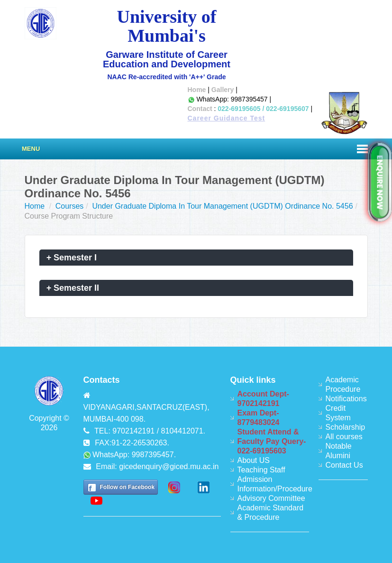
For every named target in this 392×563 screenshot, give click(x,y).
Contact (200, 109)
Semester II (73, 288)
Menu (31, 149)
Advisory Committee (271, 498)
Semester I (72, 258)
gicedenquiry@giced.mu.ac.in (169, 466)
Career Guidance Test (227, 118)
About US (254, 460)
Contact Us (344, 465)
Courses (70, 206)
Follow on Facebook (127, 487)
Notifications (346, 399)
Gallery (223, 90)
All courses (344, 437)
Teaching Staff (261, 470)
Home (197, 90)
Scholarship (346, 427)
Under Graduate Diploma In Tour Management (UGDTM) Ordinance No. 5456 (222, 206)
